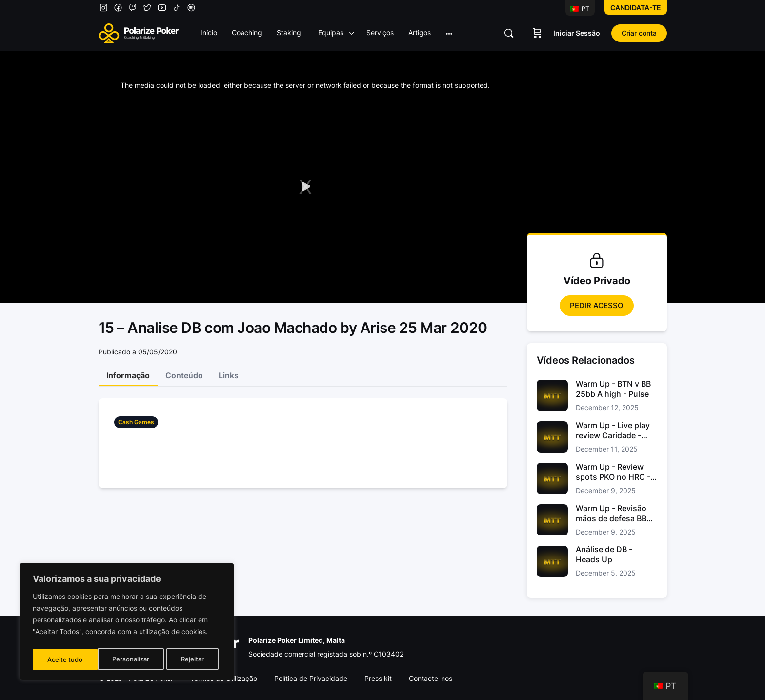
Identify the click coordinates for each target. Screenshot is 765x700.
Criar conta (639, 33)
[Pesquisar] (509, 33)
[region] (127, 623)
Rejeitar (128, 659)
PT (580, 9)
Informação (128, 375)
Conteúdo (184, 375)
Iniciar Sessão (577, 33)
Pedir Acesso (597, 305)
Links (229, 375)
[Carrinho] (537, 33)
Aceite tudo (189, 659)
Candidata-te (636, 8)
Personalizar (66, 659)
